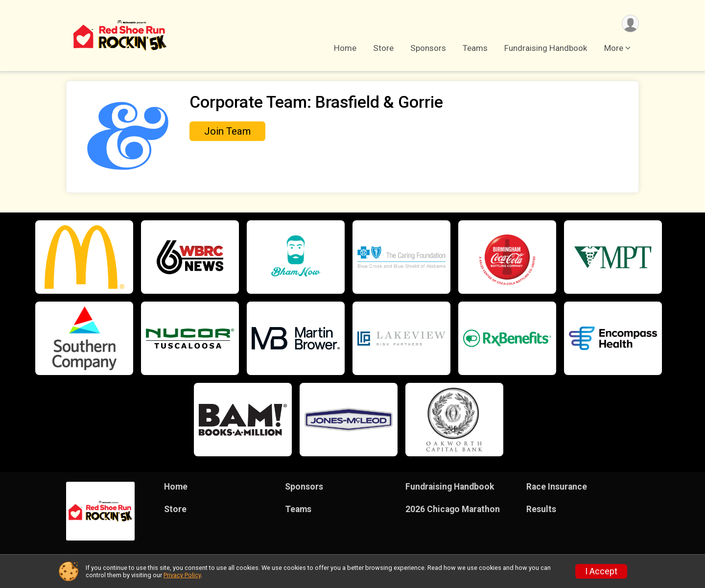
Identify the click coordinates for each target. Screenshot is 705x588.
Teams (475, 48)
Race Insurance (557, 487)
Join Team (227, 131)
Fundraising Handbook (546, 48)
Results (541, 509)
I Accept (601, 571)
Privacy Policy (182, 575)
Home (345, 48)
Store (383, 48)
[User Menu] (630, 24)
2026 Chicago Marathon (453, 509)
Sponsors (428, 48)
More (614, 48)
